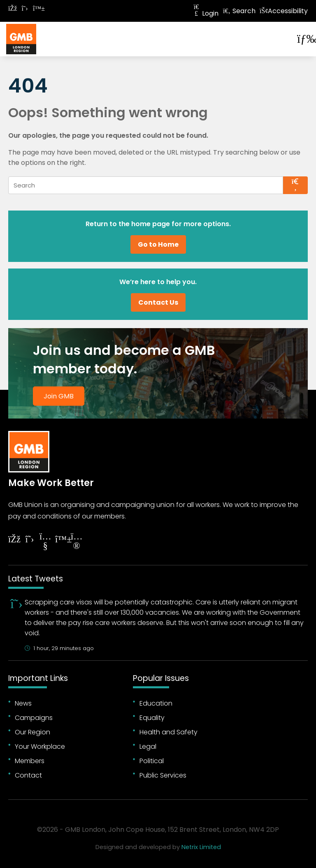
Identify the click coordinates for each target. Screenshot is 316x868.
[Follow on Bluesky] (37, 8)
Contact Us (158, 302)
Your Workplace (40, 746)
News (23, 703)
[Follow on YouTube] (45, 542)
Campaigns (34, 718)
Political (152, 761)
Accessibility (284, 11)
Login (205, 13)
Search (239, 11)
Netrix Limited (201, 847)
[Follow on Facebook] (12, 8)
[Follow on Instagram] (77, 542)
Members (30, 761)
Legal (148, 746)
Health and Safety (168, 732)
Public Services (163, 775)
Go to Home (158, 244)
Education (156, 703)
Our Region (33, 732)
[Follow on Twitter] (25, 8)
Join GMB (59, 396)
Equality (152, 718)
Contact (28, 775)
